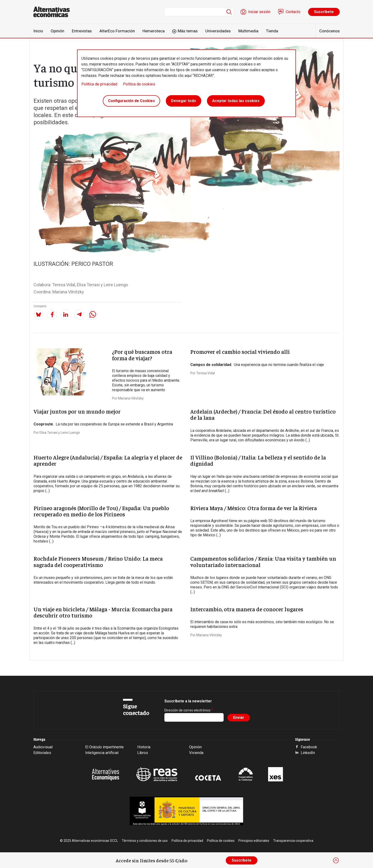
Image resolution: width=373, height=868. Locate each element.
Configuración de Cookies (131, 101)
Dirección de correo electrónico (187, 710)
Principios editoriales (254, 841)
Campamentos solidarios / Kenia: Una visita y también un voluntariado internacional (263, 561)
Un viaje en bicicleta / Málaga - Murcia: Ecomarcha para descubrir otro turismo (103, 612)
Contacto (293, 12)
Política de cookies (139, 84)
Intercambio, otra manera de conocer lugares (247, 609)
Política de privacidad (99, 84)
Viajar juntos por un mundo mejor (77, 411)
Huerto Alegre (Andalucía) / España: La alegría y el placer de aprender (108, 460)
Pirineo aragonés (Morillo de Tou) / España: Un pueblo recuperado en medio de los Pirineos (101, 511)
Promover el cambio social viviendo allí (240, 351)
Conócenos (329, 31)
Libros (143, 753)
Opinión (57, 31)
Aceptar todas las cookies (236, 101)
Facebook (309, 747)
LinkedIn (308, 753)
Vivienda (196, 753)
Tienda (272, 31)
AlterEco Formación (117, 31)
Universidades (218, 31)
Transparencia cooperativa (293, 841)
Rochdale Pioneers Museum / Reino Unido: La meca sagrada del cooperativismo (98, 561)
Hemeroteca (154, 31)
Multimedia (248, 31)
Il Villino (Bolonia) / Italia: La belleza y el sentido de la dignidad (258, 460)
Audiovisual (43, 747)
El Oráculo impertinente (104, 747)
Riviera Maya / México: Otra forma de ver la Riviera (254, 508)
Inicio (38, 31)
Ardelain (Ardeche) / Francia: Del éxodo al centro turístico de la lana (263, 414)
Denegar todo (184, 101)
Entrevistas (82, 31)
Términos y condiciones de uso (145, 841)
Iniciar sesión (259, 12)
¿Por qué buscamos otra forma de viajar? (142, 355)
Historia (144, 747)
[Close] (336, 860)
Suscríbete (324, 12)
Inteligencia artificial (102, 753)
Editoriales (42, 753)
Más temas (188, 31)
